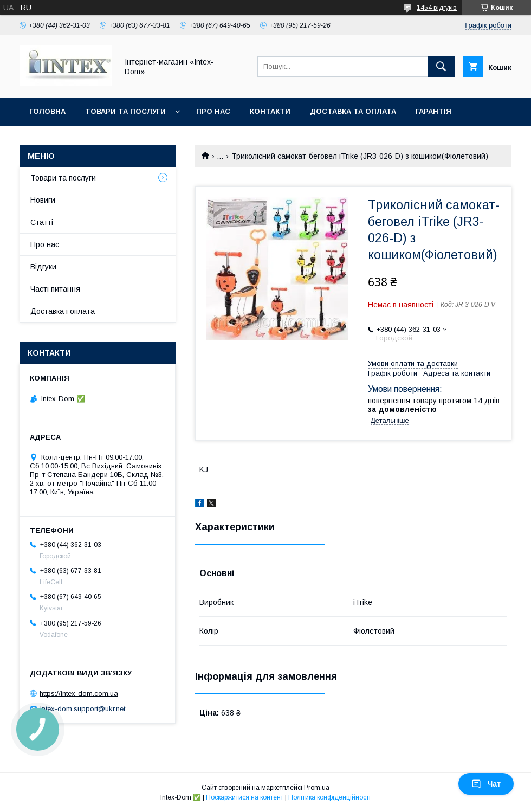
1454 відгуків (437, 8)
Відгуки (43, 267)
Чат (486, 784)
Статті (42, 222)
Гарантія (433, 111)
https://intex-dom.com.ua (79, 693)
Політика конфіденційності (329, 797)
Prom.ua (317, 788)
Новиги (43, 200)
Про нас (213, 111)
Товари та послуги (125, 111)
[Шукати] (441, 67)
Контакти (270, 111)
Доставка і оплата (63, 311)
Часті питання (55, 289)
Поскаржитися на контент (245, 797)
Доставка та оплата (353, 111)
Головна (47, 111)
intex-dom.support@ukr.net (83, 709)
